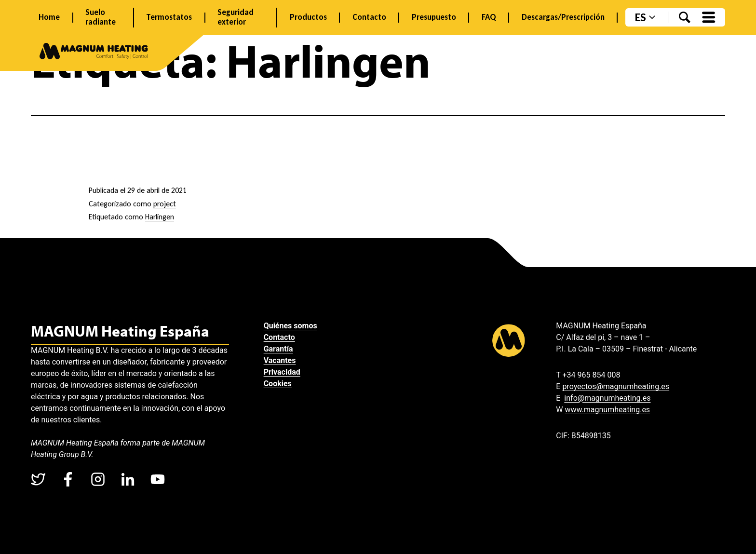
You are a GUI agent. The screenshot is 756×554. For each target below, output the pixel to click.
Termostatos (169, 17)
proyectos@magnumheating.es (616, 386)
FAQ (489, 17)
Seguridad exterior (236, 17)
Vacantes (280, 360)
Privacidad (282, 372)
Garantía (278, 349)
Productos (308, 17)
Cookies (278, 384)
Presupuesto (434, 17)
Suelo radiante (101, 17)
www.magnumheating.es (607, 410)
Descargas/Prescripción (563, 17)
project (165, 204)
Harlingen (160, 217)
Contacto (369, 17)
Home (49, 17)
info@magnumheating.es (607, 398)
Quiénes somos (290, 326)
